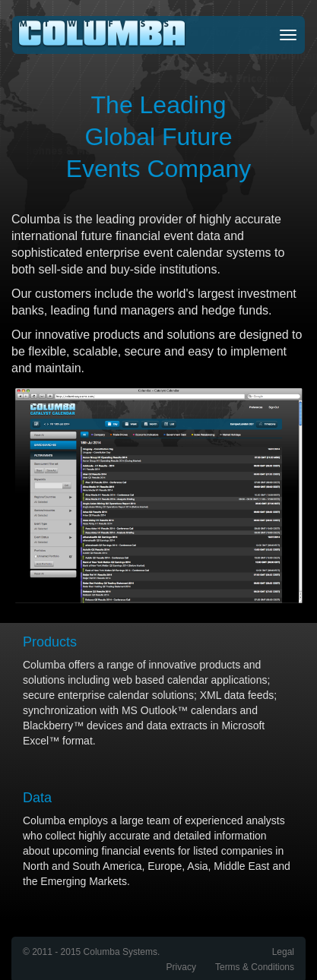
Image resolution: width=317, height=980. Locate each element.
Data (37, 798)
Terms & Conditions (255, 967)
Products (50, 642)
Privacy (181, 967)
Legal (283, 952)
